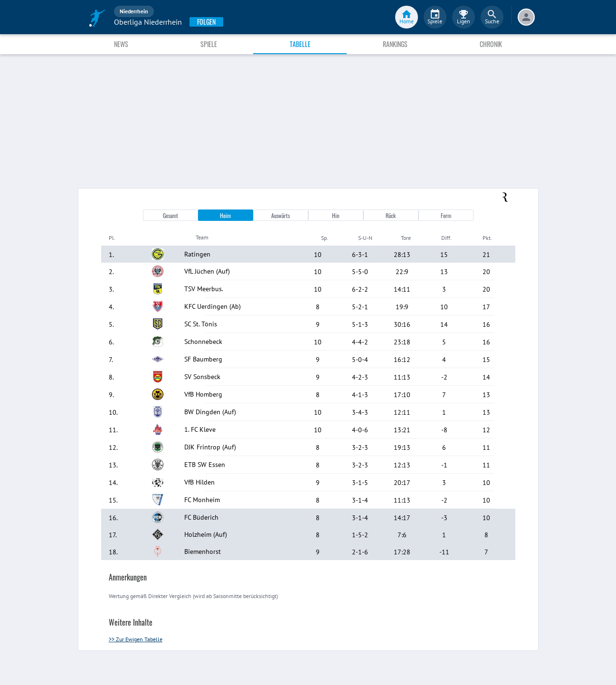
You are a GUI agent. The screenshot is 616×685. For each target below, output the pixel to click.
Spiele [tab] (209, 44)
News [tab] (121, 44)
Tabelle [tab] (300, 44)
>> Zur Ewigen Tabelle (136, 639)
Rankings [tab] (395, 44)
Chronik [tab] (491, 44)
